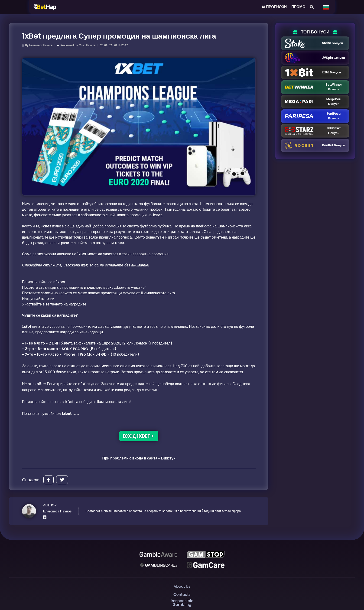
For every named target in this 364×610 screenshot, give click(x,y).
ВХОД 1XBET (138, 436)
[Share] (49, 480)
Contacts (182, 595)
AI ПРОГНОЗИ (274, 7)
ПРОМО (298, 7)
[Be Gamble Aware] (158, 554)
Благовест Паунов (41, 45)
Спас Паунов (87, 45)
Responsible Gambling (182, 603)
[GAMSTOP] (205, 554)
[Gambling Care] (158, 565)
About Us (182, 586)
